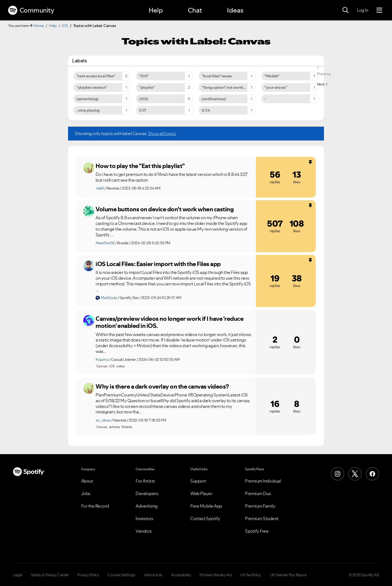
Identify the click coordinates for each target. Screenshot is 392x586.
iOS (65, 26)
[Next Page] (322, 84)
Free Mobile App (206, 506)
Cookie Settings (122, 575)
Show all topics (162, 133)
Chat (195, 10)
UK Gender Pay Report (288, 575)
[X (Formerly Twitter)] (355, 474)
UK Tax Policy (251, 575)
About (87, 481)
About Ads (153, 575)
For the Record (95, 506)
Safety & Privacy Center (50, 575)
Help (156, 10)
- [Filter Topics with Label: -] (265, 99)
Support (198, 481)
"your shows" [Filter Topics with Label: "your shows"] (276, 87)
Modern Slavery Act (216, 575)
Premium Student (262, 518)
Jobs (86, 493)
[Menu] (379, 10)
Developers (147, 493)
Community (31, 10)
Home (39, 26)
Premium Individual (263, 481)
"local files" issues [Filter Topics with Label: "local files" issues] (217, 76)
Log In (362, 10)
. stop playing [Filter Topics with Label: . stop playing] (88, 110)
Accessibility (181, 575)
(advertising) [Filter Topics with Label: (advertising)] (88, 99)
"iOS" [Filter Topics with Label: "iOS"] (144, 76)
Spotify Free (257, 531)
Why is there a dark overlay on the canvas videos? (162, 386)
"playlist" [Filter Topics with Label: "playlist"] (147, 87)
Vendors (144, 531)
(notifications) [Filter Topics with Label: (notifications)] (214, 99)
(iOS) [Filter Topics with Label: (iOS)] (144, 99)
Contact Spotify (205, 518)
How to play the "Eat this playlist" (140, 166)
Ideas (235, 10)
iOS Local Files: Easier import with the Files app (158, 264)
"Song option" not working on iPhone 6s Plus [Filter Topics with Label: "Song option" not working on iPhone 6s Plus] (229, 87)
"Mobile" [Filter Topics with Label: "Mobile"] (272, 76)
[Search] (345, 10)
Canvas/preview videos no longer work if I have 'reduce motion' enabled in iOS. (169, 322)
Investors (144, 518)
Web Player (201, 493)
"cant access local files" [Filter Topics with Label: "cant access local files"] (96, 76)
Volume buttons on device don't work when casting (165, 209)
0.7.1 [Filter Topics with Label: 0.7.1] (143, 110)
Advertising (147, 506)
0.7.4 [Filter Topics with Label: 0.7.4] (206, 110)
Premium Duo (258, 493)
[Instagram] (338, 474)
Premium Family (260, 506)
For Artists (145, 481)
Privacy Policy (88, 575)
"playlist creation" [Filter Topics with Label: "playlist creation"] (92, 87)
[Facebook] (372, 474)
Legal (18, 575)
